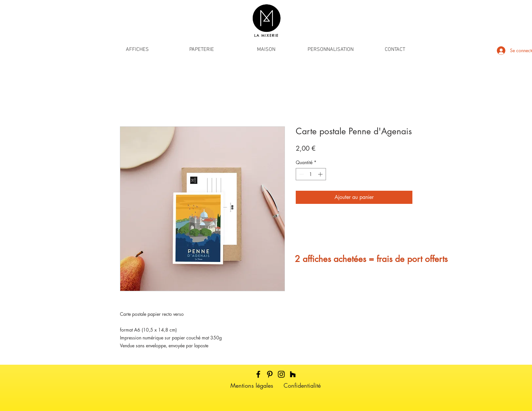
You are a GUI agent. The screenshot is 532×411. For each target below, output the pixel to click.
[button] (137, 50)
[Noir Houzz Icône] (293, 374)
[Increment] (321, 174)
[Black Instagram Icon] (281, 374)
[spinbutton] (311, 174)
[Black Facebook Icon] (258, 374)
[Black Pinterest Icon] (270, 374)
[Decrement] (301, 174)
